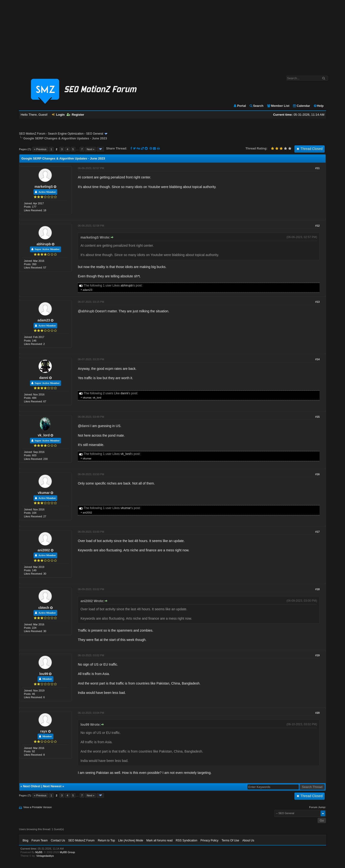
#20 (317, 713)
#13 (317, 302)
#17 (317, 532)
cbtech (44, 608)
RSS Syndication (186, 840)
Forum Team (40, 840)
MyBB (39, 852)
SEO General (95, 134)
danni (44, 378)
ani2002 (87, 513)
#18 (317, 589)
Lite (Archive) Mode (131, 840)
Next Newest (52, 786)
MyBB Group (67, 852)
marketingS (44, 187)
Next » (91, 149)
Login (58, 115)
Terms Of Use (230, 840)
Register (75, 115)
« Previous (40, 149)
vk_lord (97, 398)
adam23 (87, 290)
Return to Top (106, 840)
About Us (248, 840)
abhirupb (44, 244)
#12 (317, 226)
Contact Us (58, 840)
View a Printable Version (37, 807)
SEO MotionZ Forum (32, 134)
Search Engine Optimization (66, 134)
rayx (44, 731)
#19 (317, 655)
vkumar (87, 398)
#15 (317, 417)
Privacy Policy (210, 840)
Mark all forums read (159, 840)
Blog (25, 840)
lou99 (44, 674)
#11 (317, 168)
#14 (317, 359)
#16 (317, 474)
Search (256, 106)
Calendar (301, 106)
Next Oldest (32, 786)
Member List (278, 106)
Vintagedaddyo (45, 856)
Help (319, 106)
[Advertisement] (172, 35)
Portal (240, 106)
